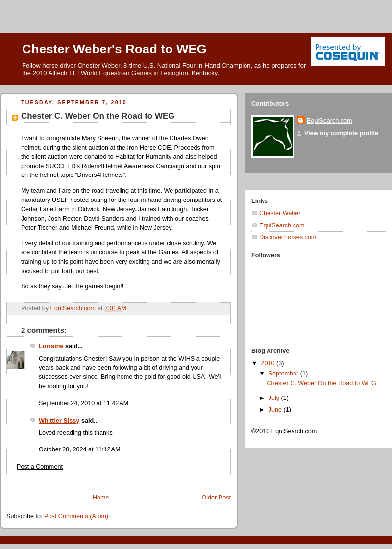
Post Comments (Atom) (76, 516)
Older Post (216, 498)
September (284, 374)
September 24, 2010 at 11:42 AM (84, 403)
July (275, 398)
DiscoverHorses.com (288, 237)
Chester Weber (280, 213)
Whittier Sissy (59, 421)
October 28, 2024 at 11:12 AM (80, 449)
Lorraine (51, 346)
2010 (269, 363)
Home (101, 498)
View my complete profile (341, 133)
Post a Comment (40, 467)
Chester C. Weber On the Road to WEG (322, 383)
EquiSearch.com (330, 121)
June (276, 410)
